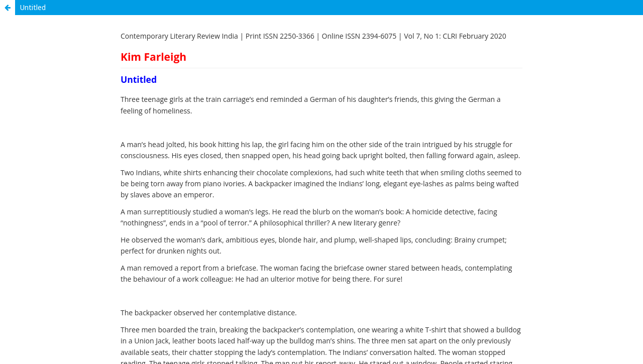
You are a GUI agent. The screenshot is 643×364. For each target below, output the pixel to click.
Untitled (33, 7)
